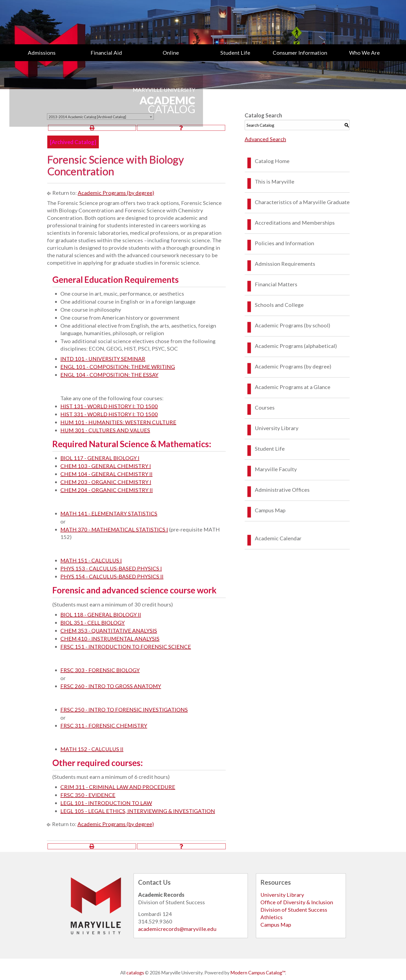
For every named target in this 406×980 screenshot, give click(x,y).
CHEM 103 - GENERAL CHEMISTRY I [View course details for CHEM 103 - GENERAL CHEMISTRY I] (106, 466)
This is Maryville (275, 181)
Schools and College (279, 305)
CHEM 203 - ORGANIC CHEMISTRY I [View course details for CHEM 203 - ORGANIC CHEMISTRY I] (106, 482)
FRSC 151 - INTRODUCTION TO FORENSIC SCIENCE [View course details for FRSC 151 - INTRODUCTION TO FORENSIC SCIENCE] (126, 646)
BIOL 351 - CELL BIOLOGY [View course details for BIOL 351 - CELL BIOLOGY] (93, 622)
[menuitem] (42, 53)
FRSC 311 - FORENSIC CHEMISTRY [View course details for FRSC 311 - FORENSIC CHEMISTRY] (104, 725)
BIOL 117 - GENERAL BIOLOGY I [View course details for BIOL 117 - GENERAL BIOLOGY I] (100, 458)
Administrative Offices (282, 490)
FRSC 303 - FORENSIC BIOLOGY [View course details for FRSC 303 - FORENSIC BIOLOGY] (100, 670)
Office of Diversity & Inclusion (297, 902)
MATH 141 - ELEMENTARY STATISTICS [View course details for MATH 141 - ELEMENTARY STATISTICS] (109, 513)
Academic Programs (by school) (292, 325)
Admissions (42, 53)
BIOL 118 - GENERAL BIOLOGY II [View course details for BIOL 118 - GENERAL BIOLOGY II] (101, 614)
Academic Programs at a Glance (293, 387)
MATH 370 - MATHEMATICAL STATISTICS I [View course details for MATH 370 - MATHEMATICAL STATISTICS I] (114, 529)
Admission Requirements (285, 264)
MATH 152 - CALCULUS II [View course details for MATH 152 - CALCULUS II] (92, 749)
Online (171, 53)
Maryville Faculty (276, 469)
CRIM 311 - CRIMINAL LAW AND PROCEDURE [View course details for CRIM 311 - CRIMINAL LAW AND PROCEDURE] (118, 787)
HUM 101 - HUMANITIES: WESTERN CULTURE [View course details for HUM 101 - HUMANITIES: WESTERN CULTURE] (118, 422)
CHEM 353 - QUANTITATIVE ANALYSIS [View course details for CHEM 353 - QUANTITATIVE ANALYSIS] (109, 630)
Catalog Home (272, 161)
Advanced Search (265, 139)
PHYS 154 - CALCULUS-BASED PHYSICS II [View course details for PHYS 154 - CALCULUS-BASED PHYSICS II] (112, 576)
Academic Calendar (278, 538)
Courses (265, 407)
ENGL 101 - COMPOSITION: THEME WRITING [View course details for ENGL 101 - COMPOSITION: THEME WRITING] (118, 367)
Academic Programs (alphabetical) (296, 346)
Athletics (272, 917)
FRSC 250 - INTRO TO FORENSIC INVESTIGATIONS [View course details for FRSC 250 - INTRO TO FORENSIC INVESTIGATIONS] (124, 709)
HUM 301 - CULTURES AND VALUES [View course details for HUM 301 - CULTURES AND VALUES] (105, 430)
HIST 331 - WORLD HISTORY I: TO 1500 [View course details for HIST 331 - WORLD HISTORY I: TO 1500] (109, 414)
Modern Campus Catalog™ (258, 973)
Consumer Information (300, 53)
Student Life (235, 53)
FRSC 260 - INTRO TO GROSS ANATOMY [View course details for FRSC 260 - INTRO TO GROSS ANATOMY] (111, 686)
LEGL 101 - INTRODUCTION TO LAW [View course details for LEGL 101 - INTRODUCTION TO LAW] (106, 803)
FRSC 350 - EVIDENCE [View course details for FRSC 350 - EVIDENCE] (88, 795)
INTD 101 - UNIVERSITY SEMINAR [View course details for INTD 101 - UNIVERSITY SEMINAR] (103, 359)
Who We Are (364, 53)
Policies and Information (284, 243)
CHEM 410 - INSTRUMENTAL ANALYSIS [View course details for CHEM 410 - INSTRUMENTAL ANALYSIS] (110, 638)
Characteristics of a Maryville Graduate (302, 202)
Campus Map (270, 510)
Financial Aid (106, 53)
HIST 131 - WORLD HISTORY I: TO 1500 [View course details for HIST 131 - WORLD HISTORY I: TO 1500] (109, 406)
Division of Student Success (294, 910)
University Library (277, 428)
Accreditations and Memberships (295, 223)
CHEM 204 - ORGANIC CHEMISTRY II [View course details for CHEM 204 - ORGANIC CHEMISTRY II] (107, 490)
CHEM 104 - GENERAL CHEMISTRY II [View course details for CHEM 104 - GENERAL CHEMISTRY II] (106, 474)
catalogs (135, 973)
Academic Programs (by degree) (116, 193)
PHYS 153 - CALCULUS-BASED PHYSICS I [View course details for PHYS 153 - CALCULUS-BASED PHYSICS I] (111, 568)
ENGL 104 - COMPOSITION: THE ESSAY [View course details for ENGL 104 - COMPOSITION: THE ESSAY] (109, 375)
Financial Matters (276, 284)
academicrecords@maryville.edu (177, 929)
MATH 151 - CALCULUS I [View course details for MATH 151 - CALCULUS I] (91, 560)
